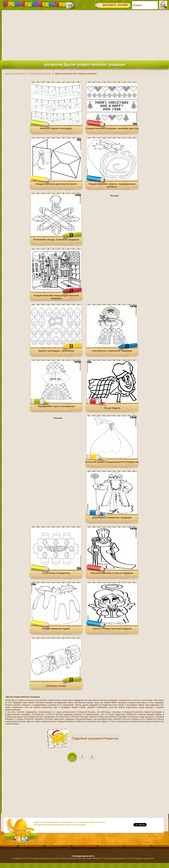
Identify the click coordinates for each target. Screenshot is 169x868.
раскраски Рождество (103, 738)
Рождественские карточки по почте (56, 184)
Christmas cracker (56, 686)
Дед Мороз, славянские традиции (112, 517)
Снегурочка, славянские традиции (112, 351)
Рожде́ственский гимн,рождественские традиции (56, 297)
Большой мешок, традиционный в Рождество (112, 462)
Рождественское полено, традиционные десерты (112, 185)
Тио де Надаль (112, 408)
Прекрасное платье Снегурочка (56, 406)
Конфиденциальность (83, 856)
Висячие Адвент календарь (56, 128)
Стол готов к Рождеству (56, 573)
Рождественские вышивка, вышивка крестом (112, 128)
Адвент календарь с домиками (56, 351)
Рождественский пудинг (56, 629)
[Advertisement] (84, 35)
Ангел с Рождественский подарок (112, 629)
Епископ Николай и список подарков (112, 573)
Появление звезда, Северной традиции (56, 240)
